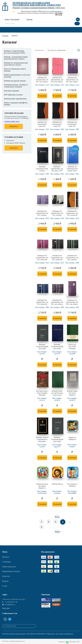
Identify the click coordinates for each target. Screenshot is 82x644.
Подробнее (14, 126)
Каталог (6, 559)
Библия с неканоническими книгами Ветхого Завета (16, 58)
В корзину (42, 96)
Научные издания (12, 91)
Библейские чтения (11, 570)
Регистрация (15, 19)
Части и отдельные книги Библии (15, 70)
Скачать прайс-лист (12, 121)
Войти (7, 19)
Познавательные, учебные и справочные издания (16, 86)
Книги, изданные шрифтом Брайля (16, 104)
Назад (57, 518)
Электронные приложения (15, 99)
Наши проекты (9, 566)
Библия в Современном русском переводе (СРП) (14, 52)
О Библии (7, 562)
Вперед (57, 534)
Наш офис (6, 606)
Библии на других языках (15, 81)
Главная (5, 36)
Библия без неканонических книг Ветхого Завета (16, 64)
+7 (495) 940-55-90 (11, 600)
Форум (5, 577)
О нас (5, 581)
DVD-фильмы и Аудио (13, 95)
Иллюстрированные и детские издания (17, 76)
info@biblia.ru (10, 603)
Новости (6, 574)
